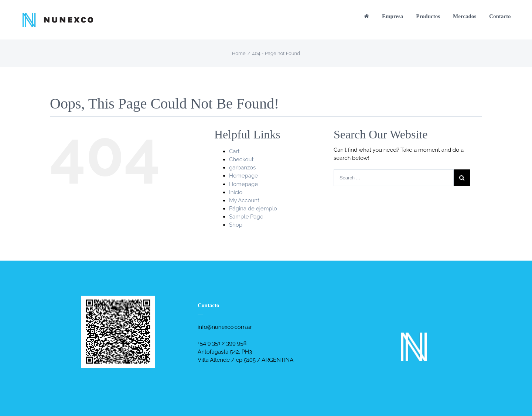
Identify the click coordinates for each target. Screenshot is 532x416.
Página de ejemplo (253, 209)
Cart (234, 151)
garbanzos (242, 168)
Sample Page (246, 217)
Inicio (236, 192)
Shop (236, 225)
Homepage (243, 176)
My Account (244, 200)
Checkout (241, 159)
